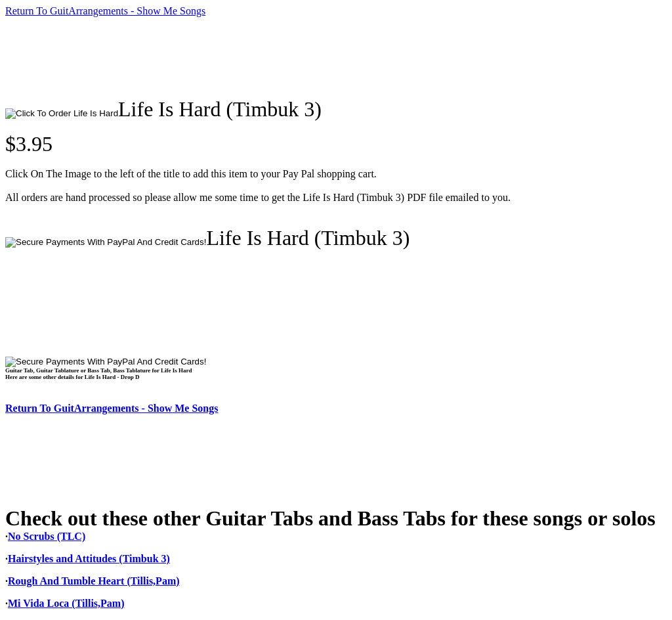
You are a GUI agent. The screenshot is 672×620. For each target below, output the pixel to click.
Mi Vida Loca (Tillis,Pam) (66, 603)
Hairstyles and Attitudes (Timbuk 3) (89, 559)
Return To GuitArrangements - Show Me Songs (105, 11)
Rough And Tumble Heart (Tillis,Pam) (94, 581)
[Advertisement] (244, 57)
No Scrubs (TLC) (47, 536)
